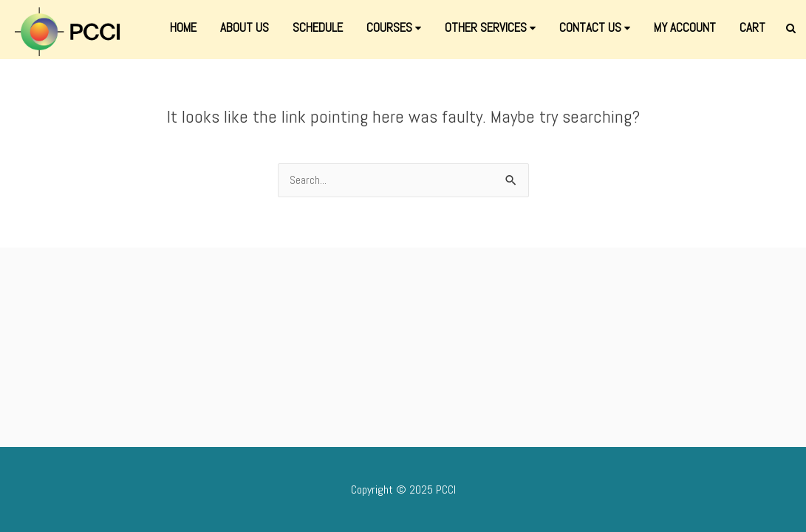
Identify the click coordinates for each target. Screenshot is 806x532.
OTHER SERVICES (490, 27)
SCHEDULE (318, 27)
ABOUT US (245, 27)
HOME (183, 27)
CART (752, 27)
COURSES (394, 27)
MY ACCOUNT (685, 27)
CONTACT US (595, 27)
